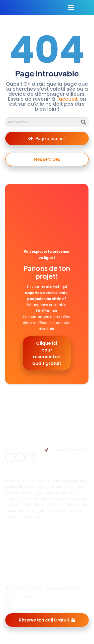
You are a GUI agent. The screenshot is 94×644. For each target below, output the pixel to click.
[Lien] (11, 8)
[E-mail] (10, 458)
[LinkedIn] (20, 458)
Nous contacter (19, 567)
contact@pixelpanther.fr (33, 606)
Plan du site (15, 554)
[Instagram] (30, 458)
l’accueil (66, 99)
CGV (9, 547)
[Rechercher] (47, 122)
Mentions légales (20, 541)
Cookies (12, 561)
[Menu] (71, 7)
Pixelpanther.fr (31, 450)
